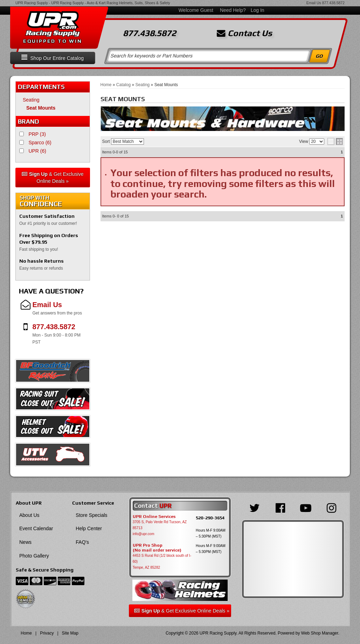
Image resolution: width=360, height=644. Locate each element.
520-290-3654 (210, 518)
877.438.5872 (333, 3)
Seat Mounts (41, 108)
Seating (31, 100)
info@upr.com (144, 534)
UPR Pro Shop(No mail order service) (157, 548)
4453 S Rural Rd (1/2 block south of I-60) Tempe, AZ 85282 (162, 562)
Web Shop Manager (320, 633)
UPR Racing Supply (32, 3)
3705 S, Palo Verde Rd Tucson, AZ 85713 (160, 525)
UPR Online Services (154, 517)
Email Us (314, 3)
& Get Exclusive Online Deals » (53, 178)
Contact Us (244, 33)
